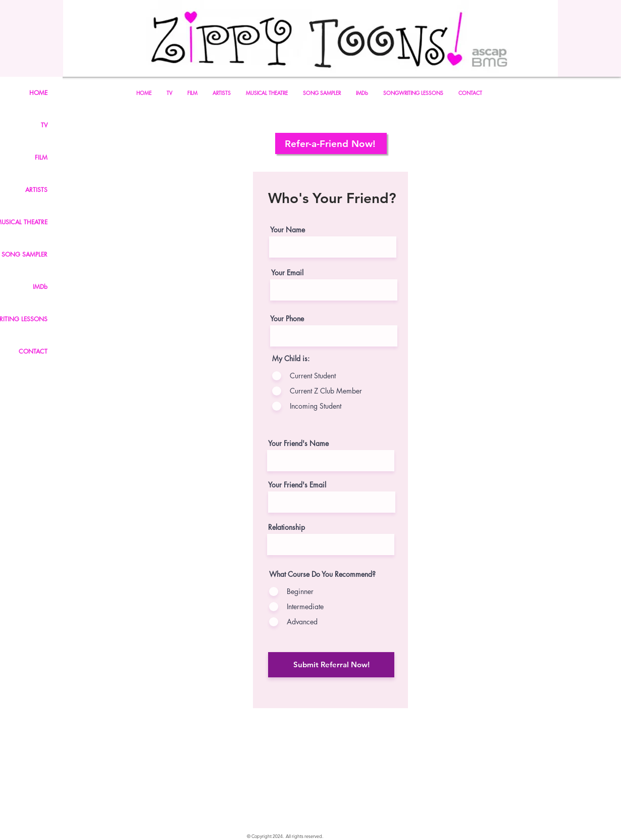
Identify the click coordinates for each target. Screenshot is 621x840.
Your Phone (287, 319)
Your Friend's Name (298, 443)
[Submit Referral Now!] (331, 665)
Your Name (288, 230)
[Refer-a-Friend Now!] (331, 143)
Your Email (287, 273)
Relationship (287, 527)
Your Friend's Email (297, 485)
